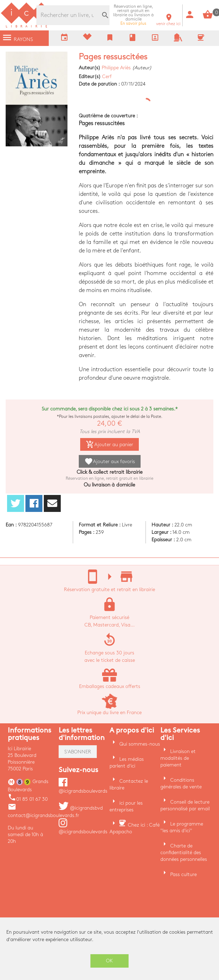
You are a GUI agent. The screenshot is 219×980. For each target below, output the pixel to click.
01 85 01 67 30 (28, 799)
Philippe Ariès (116, 68)
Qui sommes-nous (140, 744)
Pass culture (184, 874)
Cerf (107, 77)
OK (109, 961)
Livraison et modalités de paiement (178, 758)
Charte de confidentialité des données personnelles (184, 853)
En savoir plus (133, 15)
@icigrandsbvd (81, 808)
